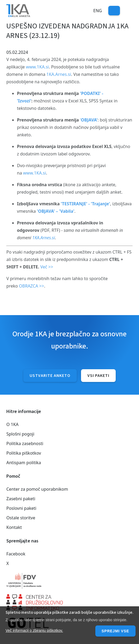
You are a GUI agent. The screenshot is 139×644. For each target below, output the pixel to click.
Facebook (16, 554)
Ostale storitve (21, 518)
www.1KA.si (37, 67)
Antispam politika (24, 463)
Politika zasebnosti (25, 443)
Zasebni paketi (21, 499)
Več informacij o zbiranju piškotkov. (34, 630)
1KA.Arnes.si (59, 74)
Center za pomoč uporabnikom (37, 489)
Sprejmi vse (115, 631)
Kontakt (14, 527)
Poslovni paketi (21, 508)
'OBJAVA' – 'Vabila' (55, 211)
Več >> (47, 267)
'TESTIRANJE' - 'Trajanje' (85, 204)
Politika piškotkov (24, 453)
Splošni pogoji (20, 434)
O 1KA (12, 424)
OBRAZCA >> (32, 286)
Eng (98, 11)
